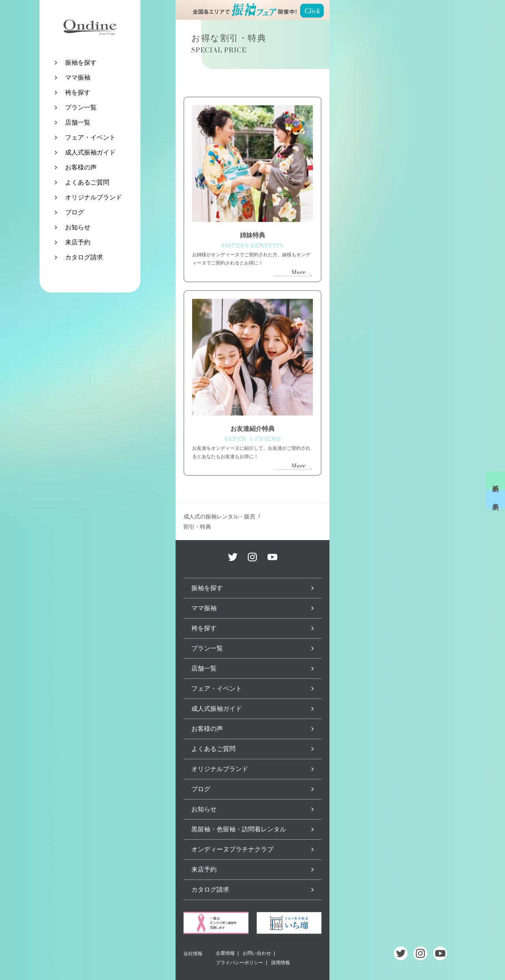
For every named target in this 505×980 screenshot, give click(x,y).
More (298, 272)
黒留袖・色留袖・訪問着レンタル (239, 829)
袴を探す (78, 92)
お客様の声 (81, 167)
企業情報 (225, 953)
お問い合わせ (257, 953)
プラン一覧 (81, 107)
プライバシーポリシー (239, 963)
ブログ (75, 212)
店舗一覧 (78, 122)
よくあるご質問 (87, 182)
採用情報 (281, 963)
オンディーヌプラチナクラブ (232, 849)
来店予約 (78, 242)
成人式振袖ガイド (90, 152)
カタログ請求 (84, 257)
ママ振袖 (78, 77)
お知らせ (78, 227)
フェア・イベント (90, 137)
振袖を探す (81, 62)
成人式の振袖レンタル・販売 (219, 516)
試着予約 (496, 481)
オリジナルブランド (94, 197)
